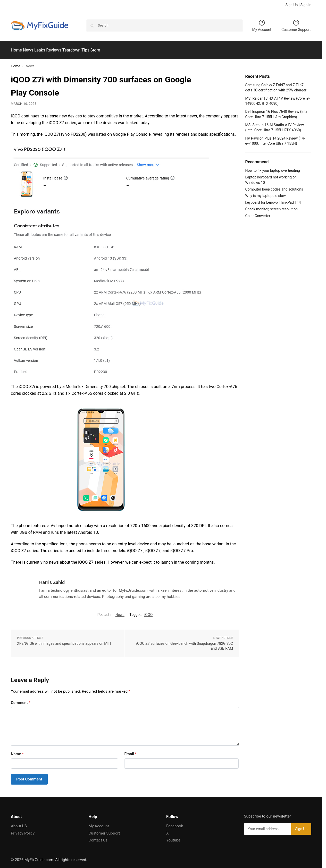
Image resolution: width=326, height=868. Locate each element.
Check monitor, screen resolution (271, 206)
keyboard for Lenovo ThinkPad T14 (273, 200)
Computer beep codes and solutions (274, 186)
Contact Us (98, 837)
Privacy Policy (23, 830)
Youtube (173, 837)
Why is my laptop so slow (266, 193)
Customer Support (296, 25)
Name (17, 751)
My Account (262, 25)
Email (130, 751)
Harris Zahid (52, 579)
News (120, 612)
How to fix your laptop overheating (273, 168)
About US (19, 823)
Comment (21, 700)
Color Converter (258, 213)
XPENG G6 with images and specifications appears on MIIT (64, 640)
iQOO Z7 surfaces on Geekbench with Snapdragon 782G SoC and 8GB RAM (185, 643)
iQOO (148, 612)
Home (15, 63)
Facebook (175, 823)
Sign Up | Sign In (298, 5)
